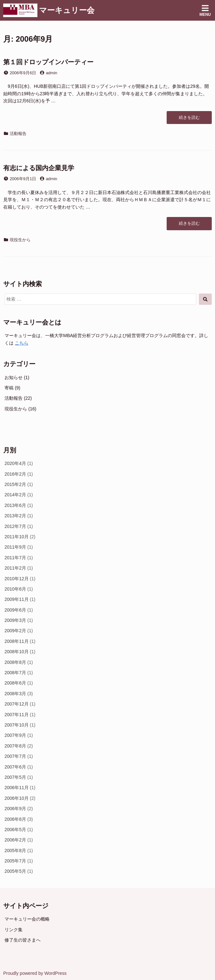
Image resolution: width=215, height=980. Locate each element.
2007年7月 (15, 756)
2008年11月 (17, 641)
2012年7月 (15, 526)
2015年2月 (15, 484)
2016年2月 (15, 474)
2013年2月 (15, 516)
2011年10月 (17, 537)
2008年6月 (15, 683)
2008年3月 (15, 694)
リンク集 (14, 930)
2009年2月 (15, 631)
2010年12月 (17, 579)
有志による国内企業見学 (39, 168)
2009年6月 (15, 610)
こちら (22, 343)
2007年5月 (15, 777)
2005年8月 (15, 851)
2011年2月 (15, 568)
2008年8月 (15, 662)
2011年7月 (15, 558)
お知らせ (14, 377)
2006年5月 (15, 830)
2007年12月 (17, 704)
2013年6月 (15, 505)
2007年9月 (15, 735)
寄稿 (9, 388)
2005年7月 (15, 861)
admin (51, 73)
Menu (205, 10)
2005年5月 (15, 871)
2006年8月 (15, 819)
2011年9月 (15, 547)
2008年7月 (15, 673)
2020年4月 (15, 463)
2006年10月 (17, 798)
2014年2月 (15, 495)
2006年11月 (17, 788)
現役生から (20, 240)
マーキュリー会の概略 (27, 919)
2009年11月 (17, 599)
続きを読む (189, 119)
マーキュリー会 (67, 10)
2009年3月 (15, 620)
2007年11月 (17, 715)
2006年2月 (15, 840)
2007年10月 (17, 725)
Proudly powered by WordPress (35, 973)
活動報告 (18, 134)
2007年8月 (15, 746)
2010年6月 (15, 589)
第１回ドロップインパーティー (48, 62)
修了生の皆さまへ (23, 940)
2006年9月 (15, 809)
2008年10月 (17, 652)
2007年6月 (15, 767)
